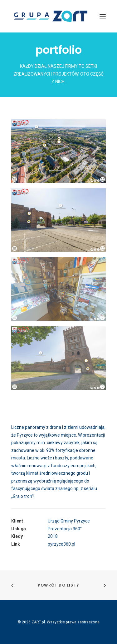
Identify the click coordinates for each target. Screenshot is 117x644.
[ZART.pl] (51, 16)
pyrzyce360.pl (61, 544)
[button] (103, 16)
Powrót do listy (58, 585)
